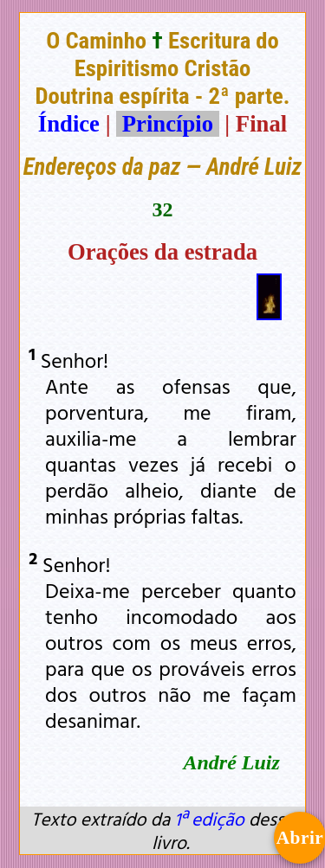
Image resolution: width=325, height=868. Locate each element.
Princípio (167, 124)
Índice (69, 124)
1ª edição (209, 819)
